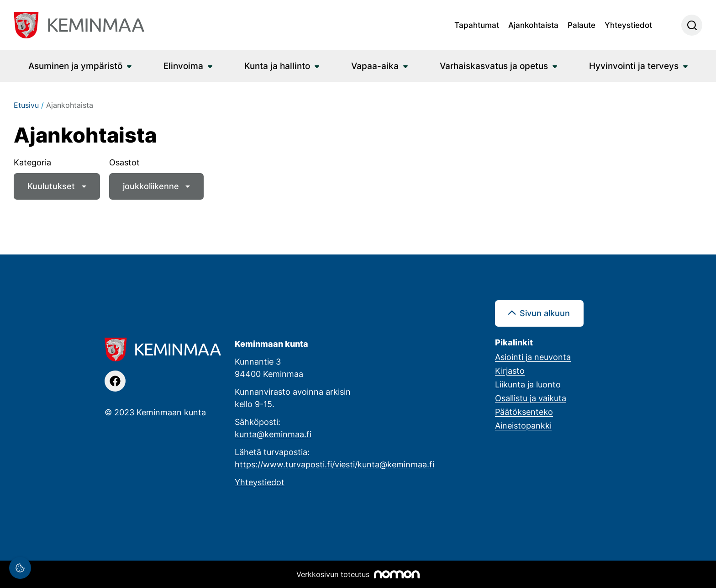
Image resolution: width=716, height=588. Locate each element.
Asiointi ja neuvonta (533, 357)
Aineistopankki (523, 425)
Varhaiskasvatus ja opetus (494, 66)
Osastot (124, 162)
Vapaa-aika (375, 66)
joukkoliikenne (151, 186)
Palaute (582, 25)
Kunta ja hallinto (277, 66)
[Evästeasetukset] (20, 568)
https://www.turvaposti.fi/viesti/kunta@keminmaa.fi (334, 464)
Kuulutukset (51, 186)
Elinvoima (183, 66)
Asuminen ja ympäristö (75, 66)
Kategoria (32, 162)
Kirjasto (510, 371)
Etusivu (26, 105)
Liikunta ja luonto (528, 384)
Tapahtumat (477, 25)
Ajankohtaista (533, 25)
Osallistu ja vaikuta (531, 398)
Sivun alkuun (545, 313)
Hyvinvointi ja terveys (634, 66)
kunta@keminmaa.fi (273, 434)
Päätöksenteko (524, 412)
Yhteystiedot (628, 25)
